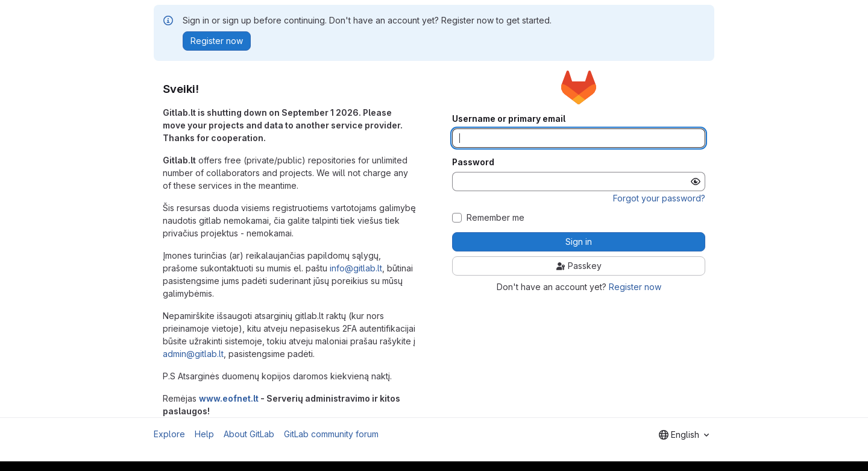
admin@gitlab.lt (193, 354)
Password (473, 162)
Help (204, 434)
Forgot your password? (659, 198)
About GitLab (249, 434)
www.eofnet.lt (229, 398)
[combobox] (684, 435)
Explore (169, 434)
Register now (635, 287)
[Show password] (696, 182)
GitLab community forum (331, 434)
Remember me (495, 218)
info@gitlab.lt (356, 268)
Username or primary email (509, 119)
